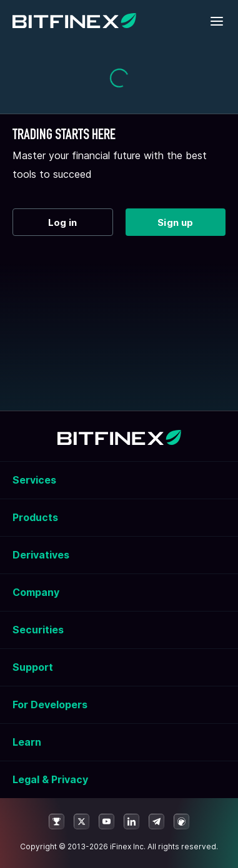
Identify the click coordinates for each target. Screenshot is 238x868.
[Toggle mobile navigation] (217, 22)
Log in (63, 222)
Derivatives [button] (41, 555)
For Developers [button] (50, 705)
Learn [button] (27, 742)
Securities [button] (38, 630)
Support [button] (33, 667)
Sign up (175, 222)
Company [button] (36, 592)
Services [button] (34, 480)
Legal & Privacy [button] (50, 779)
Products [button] (35, 517)
